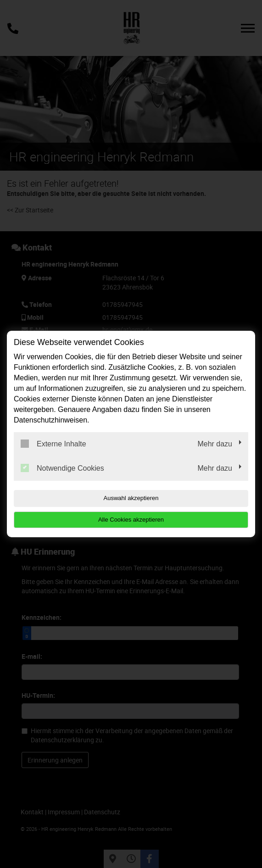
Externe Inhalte (53, 444)
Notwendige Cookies (62, 468)
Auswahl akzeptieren (131, 498)
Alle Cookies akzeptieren (131, 520)
